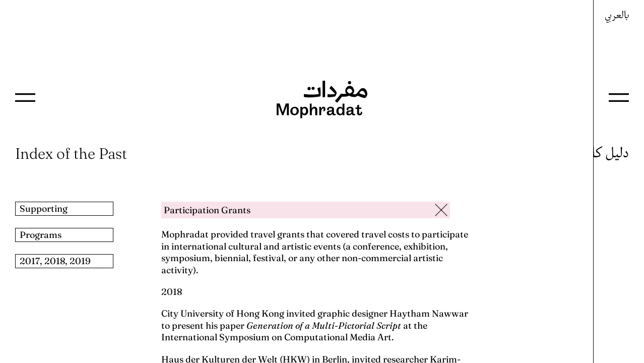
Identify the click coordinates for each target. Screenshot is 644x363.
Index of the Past (71, 154)
